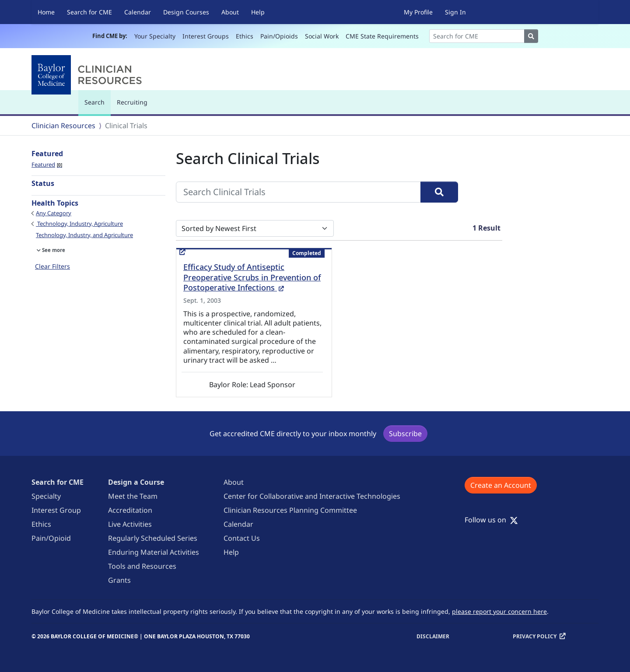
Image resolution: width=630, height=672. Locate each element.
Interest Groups (206, 36)
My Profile (418, 12)
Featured (47, 164)
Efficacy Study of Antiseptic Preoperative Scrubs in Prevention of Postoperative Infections (252, 277)
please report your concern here (499, 611)
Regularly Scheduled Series (153, 538)
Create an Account (501, 485)
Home (46, 12)
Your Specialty (155, 36)
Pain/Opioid (51, 538)
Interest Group (56, 510)
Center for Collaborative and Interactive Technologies (312, 496)
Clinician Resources (63, 126)
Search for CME (89, 12)
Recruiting (132, 102)
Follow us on (491, 520)
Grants (119, 580)
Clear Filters (52, 266)
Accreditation (130, 510)
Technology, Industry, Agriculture (79, 224)
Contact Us (242, 538)
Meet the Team (133, 496)
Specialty (46, 496)
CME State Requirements (382, 36)
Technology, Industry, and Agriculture (84, 235)
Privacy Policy (535, 636)
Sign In (455, 12)
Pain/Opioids (279, 36)
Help (258, 12)
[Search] (477, 36)
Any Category (54, 213)
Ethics (245, 36)
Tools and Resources (142, 566)
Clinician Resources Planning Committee (290, 510)
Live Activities (130, 524)
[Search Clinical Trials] (298, 192)
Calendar (138, 12)
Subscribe (405, 434)
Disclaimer (433, 636)
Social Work (322, 36)
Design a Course (136, 482)
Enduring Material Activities (154, 552)
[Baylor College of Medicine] (88, 75)
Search (97, 106)
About (230, 12)
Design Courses (186, 12)
